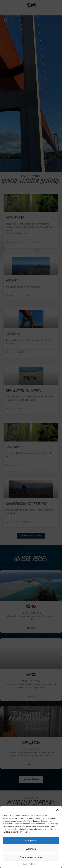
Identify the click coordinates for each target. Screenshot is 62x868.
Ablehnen (31, 849)
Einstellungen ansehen (31, 857)
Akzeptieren (31, 841)
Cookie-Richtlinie (30, 864)
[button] (57, 810)
